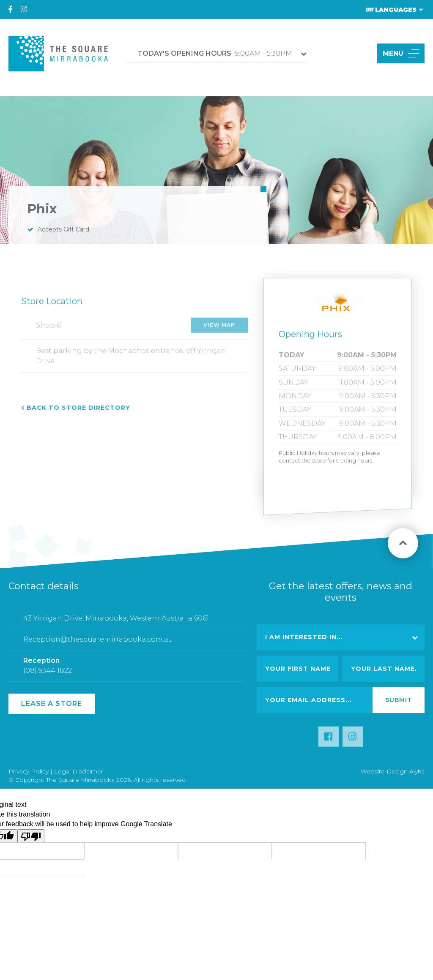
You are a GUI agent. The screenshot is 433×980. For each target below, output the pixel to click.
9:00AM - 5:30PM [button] (215, 53)
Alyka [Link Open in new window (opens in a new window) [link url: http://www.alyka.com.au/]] (417, 771)
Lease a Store (52, 704)
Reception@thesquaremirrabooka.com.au (98, 643)
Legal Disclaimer (79, 771)
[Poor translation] (31, 836)
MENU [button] (401, 53)
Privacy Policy (29, 771)
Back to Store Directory (78, 412)
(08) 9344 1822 (48, 674)
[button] (361, 53)
